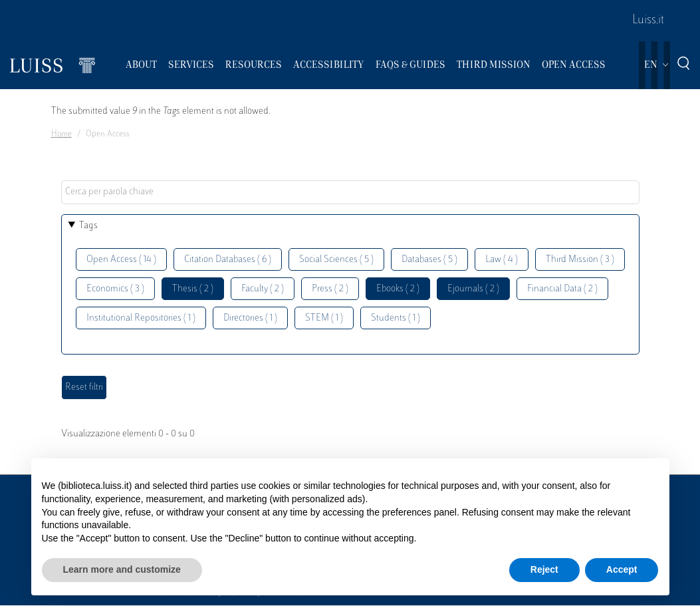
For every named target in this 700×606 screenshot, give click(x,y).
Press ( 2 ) (330, 289)
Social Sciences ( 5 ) (336, 260)
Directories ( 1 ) (250, 318)
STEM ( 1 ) (324, 318)
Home (61, 134)
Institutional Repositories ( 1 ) (141, 318)
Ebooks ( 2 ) (398, 289)
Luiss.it (648, 21)
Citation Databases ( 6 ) (228, 260)
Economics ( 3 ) (115, 289)
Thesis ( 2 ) (193, 289)
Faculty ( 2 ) (263, 289)
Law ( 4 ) (502, 260)
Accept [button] (622, 569)
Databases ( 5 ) (429, 260)
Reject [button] (544, 569)
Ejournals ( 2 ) (473, 289)
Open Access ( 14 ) (121, 260)
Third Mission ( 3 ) (580, 260)
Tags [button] (88, 226)
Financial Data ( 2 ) (562, 289)
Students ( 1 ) (396, 318)
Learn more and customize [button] (122, 569)
